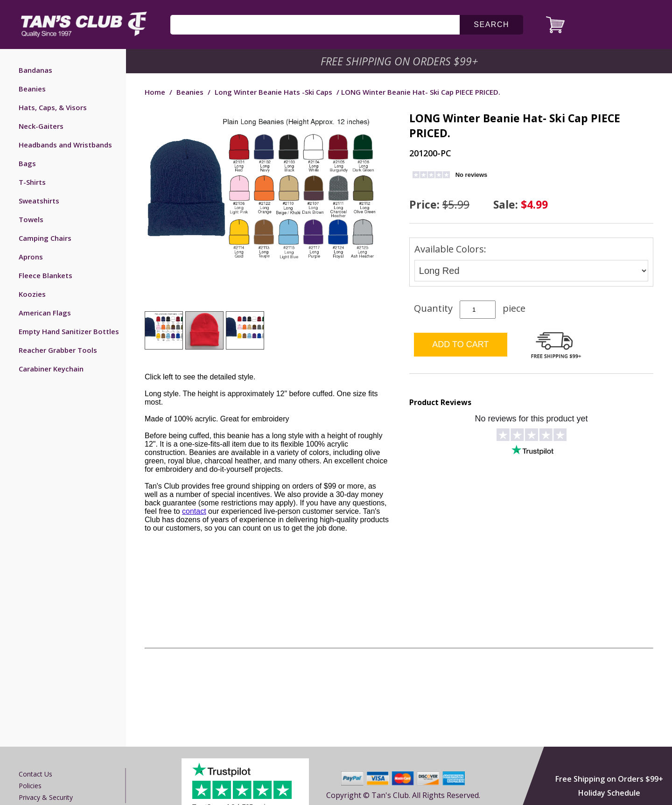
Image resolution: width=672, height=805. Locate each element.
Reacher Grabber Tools (58, 350)
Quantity (433, 308)
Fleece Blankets (45, 275)
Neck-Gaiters (41, 126)
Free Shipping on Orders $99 (400, 61)
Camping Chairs (45, 238)
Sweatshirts (39, 201)
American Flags (45, 313)
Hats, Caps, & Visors (53, 107)
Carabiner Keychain (51, 369)
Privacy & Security (46, 797)
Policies (30, 786)
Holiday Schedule (609, 793)
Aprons (31, 257)
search (491, 24)
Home (155, 92)
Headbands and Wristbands (65, 145)
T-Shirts (32, 182)
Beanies (32, 89)
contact (194, 511)
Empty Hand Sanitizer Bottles (69, 331)
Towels (31, 219)
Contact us (35, 774)
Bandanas (35, 70)
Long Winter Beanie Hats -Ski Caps (273, 92)
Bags (27, 163)
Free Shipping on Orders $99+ (609, 779)
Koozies (32, 294)
